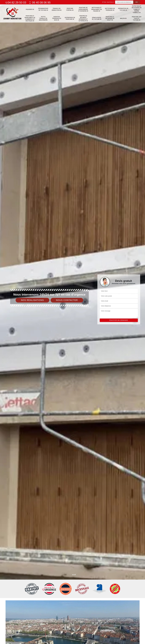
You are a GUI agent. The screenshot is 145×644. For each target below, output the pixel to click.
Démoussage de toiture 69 (97, 18)
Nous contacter (67, 300)
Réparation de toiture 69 (123, 9)
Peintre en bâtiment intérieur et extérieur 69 (83, 18)
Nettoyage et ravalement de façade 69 (97, 9)
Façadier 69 (30, 9)
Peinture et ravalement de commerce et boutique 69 (30, 18)
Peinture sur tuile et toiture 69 (137, 18)
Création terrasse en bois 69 (57, 18)
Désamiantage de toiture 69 (43, 9)
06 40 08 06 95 (40, 2)
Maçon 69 (123, 18)
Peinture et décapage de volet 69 (110, 18)
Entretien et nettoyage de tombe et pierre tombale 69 (137, 9)
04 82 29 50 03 (16, 2)
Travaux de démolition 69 (57, 9)
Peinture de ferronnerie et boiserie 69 (83, 9)
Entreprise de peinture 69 (70, 18)
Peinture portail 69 (70, 9)
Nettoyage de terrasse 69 (110, 9)
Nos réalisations (32, 300)
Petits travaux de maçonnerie (43, 18)
